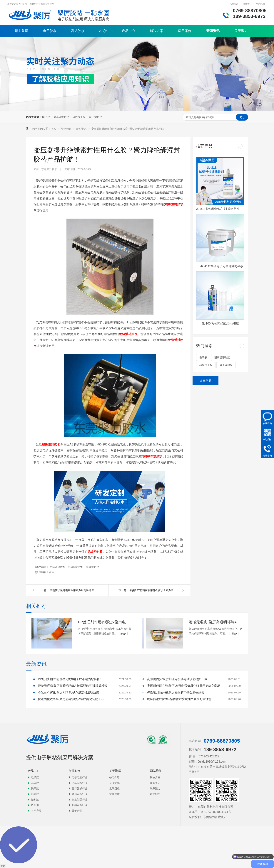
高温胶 (35, 783)
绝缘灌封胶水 (174, 204)
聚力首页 (21, 31)
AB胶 (103, 31)
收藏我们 (247, 4)
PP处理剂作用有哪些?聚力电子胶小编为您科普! (105, 622)
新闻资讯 (213, 31)
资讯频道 (67, 129)
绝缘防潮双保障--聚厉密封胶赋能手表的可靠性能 (179, 699)
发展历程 (114, 788)
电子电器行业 (80, 777)
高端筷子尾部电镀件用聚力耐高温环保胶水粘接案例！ (74, 590)
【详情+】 (123, 634)
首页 (54, 129)
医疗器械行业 (80, 788)
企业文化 (114, 783)
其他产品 (36, 811)
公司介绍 (114, 777)
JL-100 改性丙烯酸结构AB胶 (220, 324)
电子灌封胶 (96, 117)
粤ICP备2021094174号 (216, 812)
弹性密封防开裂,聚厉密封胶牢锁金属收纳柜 (176, 692)
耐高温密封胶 (61, 117)
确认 (3, 866)
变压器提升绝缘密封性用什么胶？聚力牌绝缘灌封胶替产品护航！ (129, 129)
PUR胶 (35, 805)
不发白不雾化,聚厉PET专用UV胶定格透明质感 (68, 692)
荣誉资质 (114, 794)
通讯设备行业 (80, 794)
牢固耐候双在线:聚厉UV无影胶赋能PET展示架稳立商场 (184, 686)
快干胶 (35, 788)
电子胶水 (50, 31)
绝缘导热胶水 (76, 567)
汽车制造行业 (80, 783)
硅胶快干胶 (79, 117)
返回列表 (205, 380)
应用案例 (185, 31)
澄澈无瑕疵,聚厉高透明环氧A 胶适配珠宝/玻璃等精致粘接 (216, 622)
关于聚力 (241, 31)
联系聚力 (155, 788)
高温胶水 (78, 31)
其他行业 (77, 811)
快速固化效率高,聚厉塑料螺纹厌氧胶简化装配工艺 (71, 699)
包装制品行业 (80, 800)
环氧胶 (35, 794)
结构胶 (35, 800)
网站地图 (260, 4)
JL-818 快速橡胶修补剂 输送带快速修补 (220, 209)
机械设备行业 (80, 805)
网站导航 (156, 771)
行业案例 (74, 771)
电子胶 (46, 117)
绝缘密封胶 (93, 567)
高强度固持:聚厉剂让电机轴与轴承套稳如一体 (177, 679)
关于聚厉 (115, 771)
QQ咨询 (234, 4)
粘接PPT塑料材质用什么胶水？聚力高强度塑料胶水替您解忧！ (154, 590)
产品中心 (128, 31)
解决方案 (157, 31)
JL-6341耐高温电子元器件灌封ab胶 (220, 266)
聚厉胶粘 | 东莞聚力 (202, 817)
